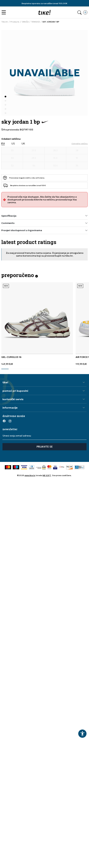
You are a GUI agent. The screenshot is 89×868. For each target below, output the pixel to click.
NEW (6, 286)
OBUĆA (25, 22)
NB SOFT (47, 475)
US (13, 144)
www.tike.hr (30, 475)
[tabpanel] (37, 324)
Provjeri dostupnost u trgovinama (44, 230)
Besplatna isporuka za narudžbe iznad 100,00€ (44, 3)
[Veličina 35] (77, 166)
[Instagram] (10, 421)
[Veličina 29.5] (34, 158)
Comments (44, 223)
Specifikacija (44, 216)
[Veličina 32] (12, 166)
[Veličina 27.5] (34, 151)
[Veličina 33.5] (55, 166)
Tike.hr (5, 22)
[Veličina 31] (77, 158)
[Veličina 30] (12, 158)
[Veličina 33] (12, 151)
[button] (5, 12)
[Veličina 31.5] (55, 158)
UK (23, 144)
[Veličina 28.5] (55, 151)
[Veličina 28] (77, 151)
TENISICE (35, 22)
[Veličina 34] (34, 166)
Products (15, 22)
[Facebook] (4, 421)
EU (3, 144)
